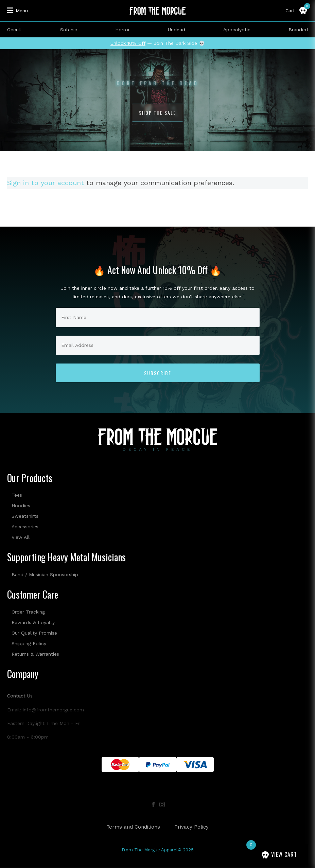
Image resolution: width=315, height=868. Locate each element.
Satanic (69, 30)
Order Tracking (28, 612)
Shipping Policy (29, 643)
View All (21, 537)
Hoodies (21, 506)
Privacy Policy (191, 827)
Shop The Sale (157, 113)
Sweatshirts (25, 516)
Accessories (25, 527)
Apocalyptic (237, 30)
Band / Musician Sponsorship (45, 574)
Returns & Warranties (35, 654)
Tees (17, 495)
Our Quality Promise (34, 633)
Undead (177, 30)
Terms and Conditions (133, 827)
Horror (122, 30)
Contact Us (20, 696)
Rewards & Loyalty (33, 622)
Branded (298, 30)
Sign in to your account (46, 183)
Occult (15, 30)
